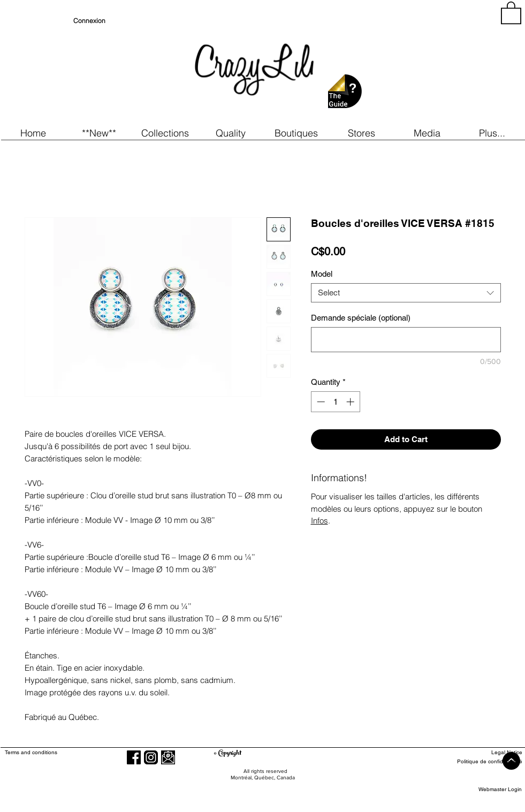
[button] (99, 133)
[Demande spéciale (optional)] (406, 340)
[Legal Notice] (483, 752)
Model (322, 274)
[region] (425, 64)
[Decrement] (320, 402)
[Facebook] (134, 757)
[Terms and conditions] (75, 752)
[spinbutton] (335, 402)
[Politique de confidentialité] (483, 761)
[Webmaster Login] (500, 789)
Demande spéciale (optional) (361, 318)
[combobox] (406, 293)
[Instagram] (151, 757)
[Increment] (351, 402)
